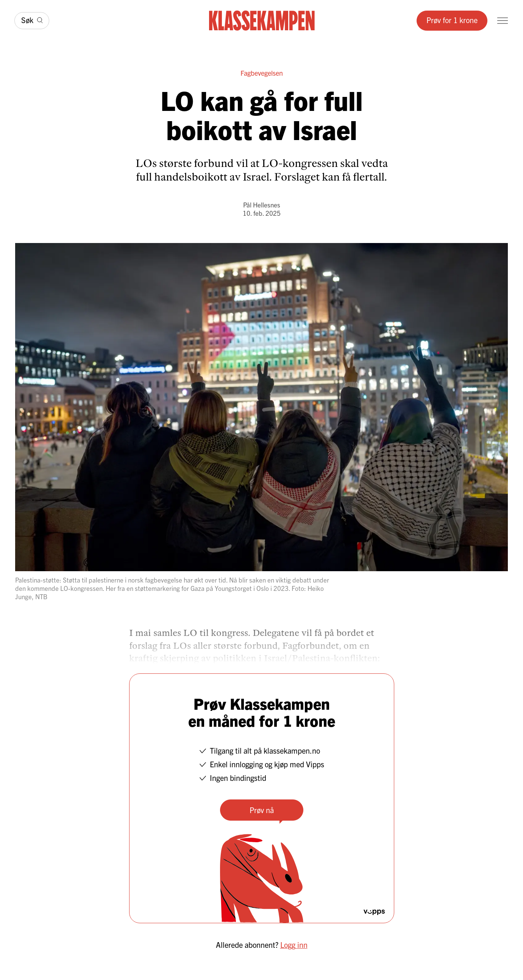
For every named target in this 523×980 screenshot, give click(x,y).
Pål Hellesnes (262, 205)
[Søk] (32, 21)
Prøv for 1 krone (452, 20)
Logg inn (294, 945)
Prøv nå (262, 810)
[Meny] (503, 21)
